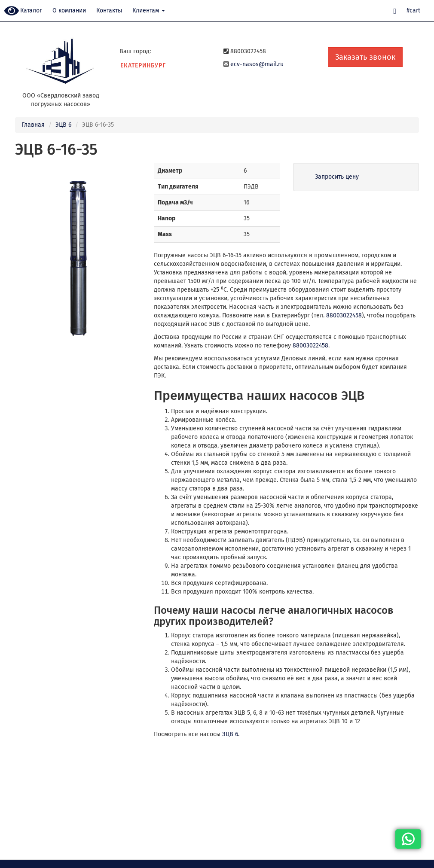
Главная (33, 125)
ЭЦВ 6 (63, 125)
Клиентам (149, 11)
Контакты (109, 11)
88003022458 (344, 315)
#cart (413, 11)
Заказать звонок (365, 57)
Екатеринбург (143, 65)
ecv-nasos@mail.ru (257, 64)
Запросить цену (337, 177)
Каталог (31, 11)
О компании (69, 11)
